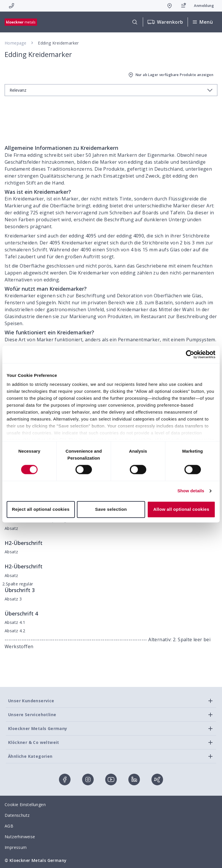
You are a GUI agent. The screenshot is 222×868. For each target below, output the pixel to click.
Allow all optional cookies (181, 509)
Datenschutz (17, 815)
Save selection (111, 509)
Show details (191, 491)
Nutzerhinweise (20, 837)
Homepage (15, 43)
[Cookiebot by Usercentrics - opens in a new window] (190, 354)
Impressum (16, 847)
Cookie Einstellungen (25, 805)
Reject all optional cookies (41, 509)
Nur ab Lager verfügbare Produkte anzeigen (170, 75)
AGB (9, 826)
